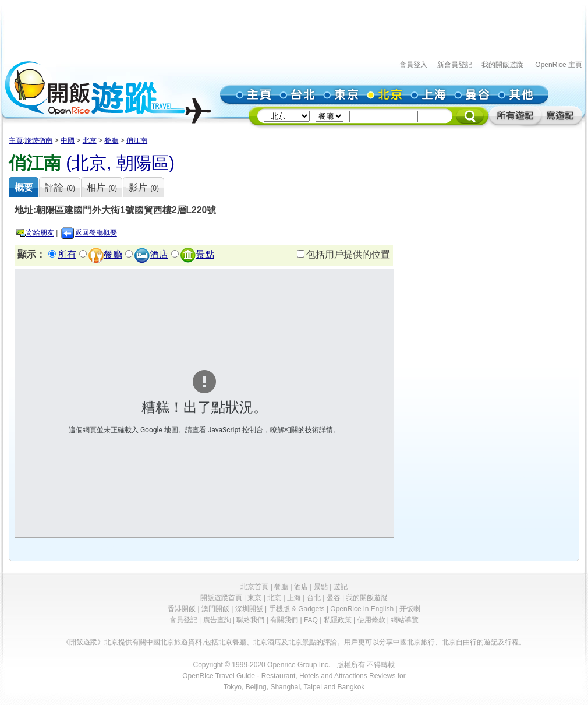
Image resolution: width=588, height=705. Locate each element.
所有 (67, 254)
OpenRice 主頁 (559, 65)
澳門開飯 (215, 609)
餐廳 (111, 140)
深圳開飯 (249, 609)
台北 (314, 598)
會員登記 (183, 620)
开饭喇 (410, 609)
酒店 (159, 254)
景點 (205, 254)
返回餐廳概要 (96, 233)
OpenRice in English (362, 609)
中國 (68, 140)
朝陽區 (143, 163)
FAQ (311, 620)
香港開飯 (182, 609)
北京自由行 (459, 642)
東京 (254, 598)
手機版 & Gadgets (297, 609)
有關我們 (284, 620)
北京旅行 (421, 642)
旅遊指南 (38, 140)
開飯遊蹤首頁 (221, 598)
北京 (90, 140)
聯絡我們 (250, 620)
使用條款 (371, 620)
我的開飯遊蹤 (502, 65)
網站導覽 (405, 620)
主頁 (16, 140)
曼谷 (334, 598)
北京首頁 (254, 587)
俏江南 (137, 140)
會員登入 (413, 65)
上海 (294, 598)
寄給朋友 (40, 233)
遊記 (341, 587)
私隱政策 (338, 620)
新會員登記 (455, 65)
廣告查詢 (217, 620)
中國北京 (160, 642)
